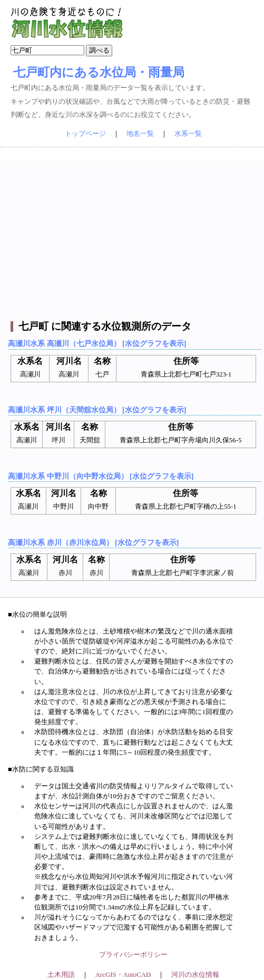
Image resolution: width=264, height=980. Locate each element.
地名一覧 (140, 134)
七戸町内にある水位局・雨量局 (99, 72)
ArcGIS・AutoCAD (123, 975)
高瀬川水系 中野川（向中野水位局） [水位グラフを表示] (101, 476)
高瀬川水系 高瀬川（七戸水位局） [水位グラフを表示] (97, 343)
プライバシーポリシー (133, 955)
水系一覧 (188, 134)
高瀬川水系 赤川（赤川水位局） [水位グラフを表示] (93, 542)
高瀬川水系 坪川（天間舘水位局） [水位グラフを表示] (97, 410)
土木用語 (61, 975)
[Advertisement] (134, 234)
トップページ (85, 134)
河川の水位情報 (195, 975)
